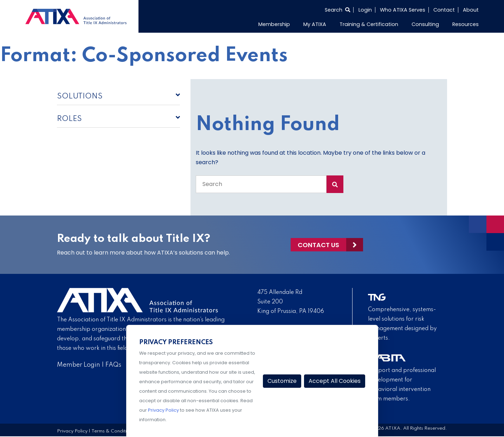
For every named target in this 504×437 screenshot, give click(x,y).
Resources (466, 24)
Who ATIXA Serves (403, 10)
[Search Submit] (335, 184)
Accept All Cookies (335, 381)
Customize (282, 381)
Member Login (79, 365)
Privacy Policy (72, 431)
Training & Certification (369, 24)
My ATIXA (315, 24)
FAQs (113, 365)
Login (365, 10)
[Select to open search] (337, 10)
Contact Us (318, 245)
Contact (444, 10)
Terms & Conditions (113, 431)
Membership (274, 24)
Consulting (425, 24)
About (471, 10)
